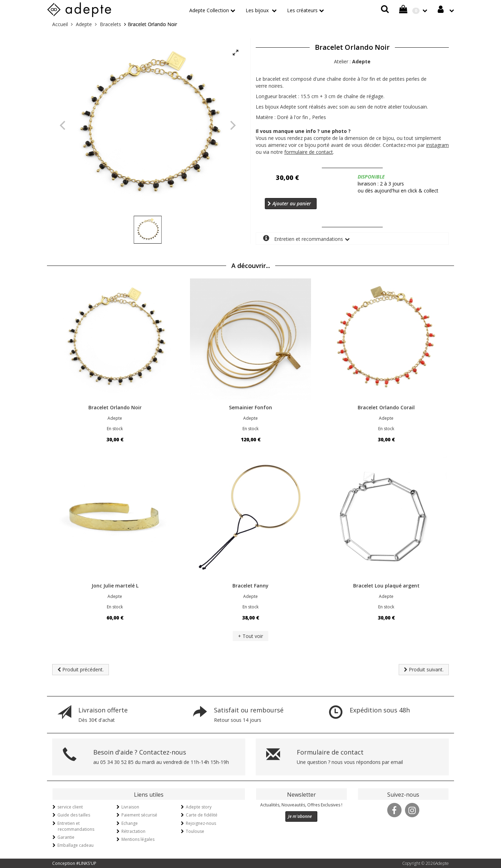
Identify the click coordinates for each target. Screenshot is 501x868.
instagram (438, 145)
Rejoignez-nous (201, 823)
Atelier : (352, 61)
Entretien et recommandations (303, 239)
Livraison (130, 807)
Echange (130, 823)
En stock (115, 429)
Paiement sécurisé (139, 815)
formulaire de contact (309, 152)
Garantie (66, 837)
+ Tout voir (250, 636)
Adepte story (199, 807)
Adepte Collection (209, 10)
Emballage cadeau (75, 845)
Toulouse (195, 831)
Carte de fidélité (202, 815)
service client (70, 807)
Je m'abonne (300, 816)
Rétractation (133, 831)
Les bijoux (258, 10)
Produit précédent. (81, 669)
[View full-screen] (236, 53)
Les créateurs (302, 10)
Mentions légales (138, 839)
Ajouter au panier (289, 203)
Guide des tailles (74, 815)
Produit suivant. (424, 669)
